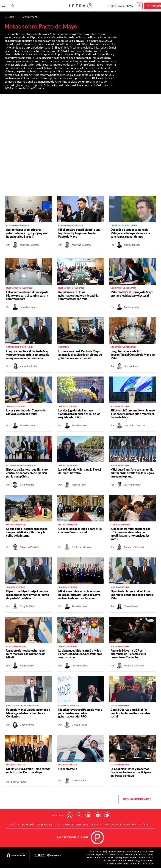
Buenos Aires (45, 825)
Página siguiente (137, 799)
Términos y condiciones (117, 863)
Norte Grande (113, 825)
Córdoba (96, 825)
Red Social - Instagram (88, 815)
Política (15, 825)
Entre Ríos (82, 825)
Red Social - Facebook (79, 815)
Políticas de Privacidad (142, 863)
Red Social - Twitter (69, 815)
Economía (28, 825)
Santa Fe (68, 825)
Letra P (12, 17)
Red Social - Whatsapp (107, 815)
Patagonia (130, 825)
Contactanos (57, 815)
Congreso (145, 825)
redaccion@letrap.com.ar (141, 860)
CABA (58, 825)
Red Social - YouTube (98, 815)
